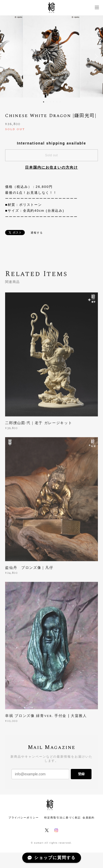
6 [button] (60, 102)
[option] (52, 56)
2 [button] (47, 102)
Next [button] (95, 56)
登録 (81, 774)
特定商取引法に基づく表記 (62, 818)
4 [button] (54, 102)
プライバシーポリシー (24, 818)
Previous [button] (8, 56)
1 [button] (44, 102)
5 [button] (57, 102)
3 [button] (50, 102)
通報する (37, 233)
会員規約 (89, 818)
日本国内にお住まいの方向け (52, 167)
